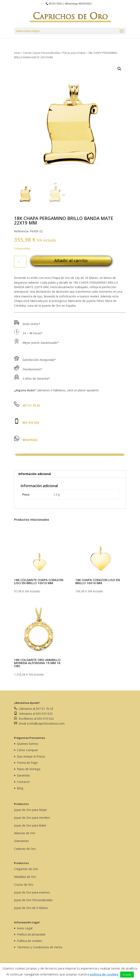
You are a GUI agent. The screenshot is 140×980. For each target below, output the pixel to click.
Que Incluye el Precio (31, 756)
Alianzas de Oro (25, 833)
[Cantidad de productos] (20, 262)
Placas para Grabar (74, 53)
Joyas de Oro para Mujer (30, 810)
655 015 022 (31, 423)
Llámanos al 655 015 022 (33, 714)
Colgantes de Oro (26, 869)
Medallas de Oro (25, 877)
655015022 (85, 4)
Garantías (23, 775)
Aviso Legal (25, 928)
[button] (119, 69)
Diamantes (21, 841)
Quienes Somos (28, 744)
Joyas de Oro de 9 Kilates (31, 908)
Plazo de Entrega (29, 769)
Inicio (17, 53)
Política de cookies (30, 941)
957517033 (55, 4)
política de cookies (104, 974)
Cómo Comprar (27, 750)
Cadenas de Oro (25, 849)
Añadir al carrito (71, 260)
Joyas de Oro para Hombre (32, 818)
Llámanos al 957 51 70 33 (34, 709)
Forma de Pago (27, 763)
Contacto (23, 782)
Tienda (27, 53)
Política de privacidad (31, 934)
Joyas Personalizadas (47, 53)
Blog (20, 788)
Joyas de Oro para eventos (32, 892)
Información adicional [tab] (35, 474)
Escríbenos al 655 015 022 (34, 719)
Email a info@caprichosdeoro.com (39, 723)
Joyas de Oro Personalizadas (33, 900)
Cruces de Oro (24, 885)
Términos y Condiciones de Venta (40, 947)
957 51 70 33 (31, 405)
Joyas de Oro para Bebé (30, 825)
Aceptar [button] (127, 975)
